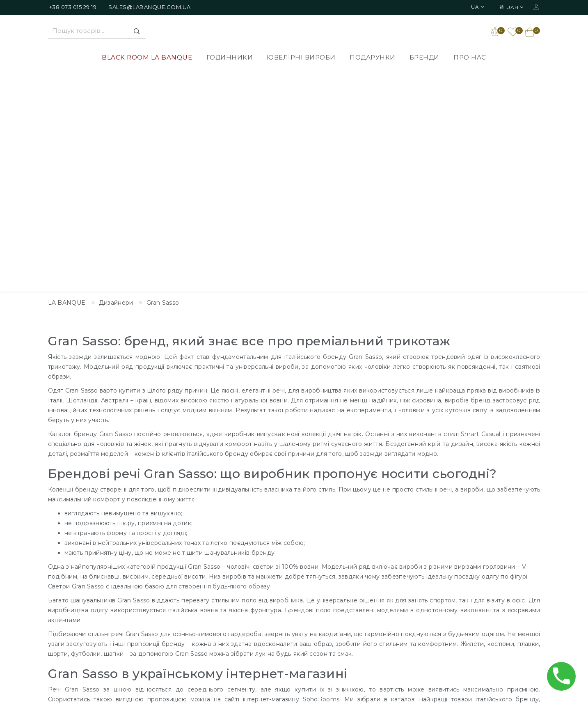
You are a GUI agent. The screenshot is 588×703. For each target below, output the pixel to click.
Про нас (470, 58)
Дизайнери (355, 561)
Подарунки (373, 58)
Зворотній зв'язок (364, 574)
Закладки (453, 574)
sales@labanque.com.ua (150, 7)
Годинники (230, 58)
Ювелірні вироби (301, 58)
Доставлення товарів (277, 561)
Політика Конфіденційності (287, 586)
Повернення (264, 611)
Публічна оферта (271, 598)
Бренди (424, 58)
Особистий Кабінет (469, 561)
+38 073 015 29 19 (73, 7)
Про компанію (267, 574)
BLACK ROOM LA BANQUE (147, 58)
